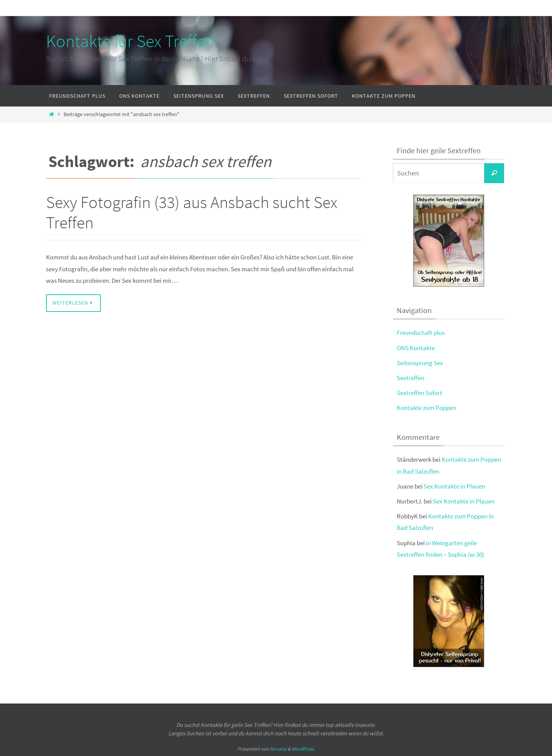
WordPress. (303, 749)
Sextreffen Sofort (420, 393)
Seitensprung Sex (420, 363)
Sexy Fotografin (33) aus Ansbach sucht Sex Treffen (192, 212)
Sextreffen (411, 378)
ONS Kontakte (416, 348)
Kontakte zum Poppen (426, 408)
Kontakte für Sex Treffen (130, 41)
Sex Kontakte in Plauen (454, 486)
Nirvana (278, 749)
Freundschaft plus (421, 333)
